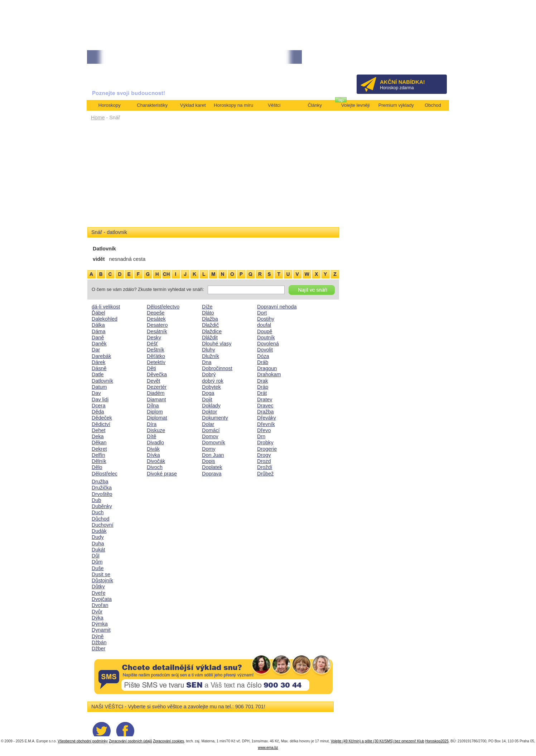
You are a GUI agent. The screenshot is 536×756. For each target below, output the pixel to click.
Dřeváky (267, 418)
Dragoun (267, 368)
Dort (262, 313)
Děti (151, 368)
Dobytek (211, 387)
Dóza (263, 356)
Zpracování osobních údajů (131, 741)
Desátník (157, 331)
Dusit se (101, 574)
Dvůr (97, 612)
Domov (210, 436)
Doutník (266, 338)
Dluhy (209, 350)
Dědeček (102, 418)
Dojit (207, 399)
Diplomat (157, 418)
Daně (98, 338)
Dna (207, 362)
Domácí (211, 430)
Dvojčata (102, 599)
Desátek (156, 319)
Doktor (209, 412)
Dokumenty (215, 418)
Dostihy (266, 319)
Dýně (98, 636)
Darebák (101, 356)
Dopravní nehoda (277, 307)
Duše (98, 568)
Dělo (97, 467)
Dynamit (101, 630)
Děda (98, 412)
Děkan (99, 442)
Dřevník (266, 424)
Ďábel (98, 313)
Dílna (153, 406)
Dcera (98, 406)
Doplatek (212, 467)
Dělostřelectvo (163, 307)
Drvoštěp (102, 494)
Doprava (212, 474)
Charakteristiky (152, 105)
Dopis (209, 461)
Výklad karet (193, 105)
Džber (98, 649)
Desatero (157, 325)
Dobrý (209, 374)
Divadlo (155, 442)
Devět (154, 381)
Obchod (433, 105)
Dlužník (211, 356)
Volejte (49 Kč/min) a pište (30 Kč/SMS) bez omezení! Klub (378, 741)
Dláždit (210, 338)
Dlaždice (212, 331)
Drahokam (269, 374)
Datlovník (102, 381)
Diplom (155, 412)
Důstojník (102, 580)
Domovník (214, 442)
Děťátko (156, 356)
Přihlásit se (429, 59)
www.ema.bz (268, 748)
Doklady (211, 406)
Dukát (98, 550)
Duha (98, 544)
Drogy (264, 455)
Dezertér (157, 387)
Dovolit (265, 350)
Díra (152, 424)
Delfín (98, 455)
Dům (97, 562)
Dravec (265, 406)
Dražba (265, 412)
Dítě (151, 436)
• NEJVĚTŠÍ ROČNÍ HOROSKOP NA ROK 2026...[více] (218, 57)
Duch (98, 512)
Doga (208, 393)
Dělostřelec (105, 474)
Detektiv (156, 362)
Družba (100, 482)
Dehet (98, 430)
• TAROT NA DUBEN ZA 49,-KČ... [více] (125, 57)
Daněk (99, 344)
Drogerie (267, 449)
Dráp (263, 387)
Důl (96, 556)
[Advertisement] (213, 176)
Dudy (98, 537)
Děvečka (157, 374)
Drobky (265, 442)
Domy (209, 449)
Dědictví (101, 424)
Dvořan (100, 605)
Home (98, 118)
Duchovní (103, 525)
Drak (262, 381)
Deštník (156, 350)
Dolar (208, 424)
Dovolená (268, 344)
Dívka (153, 455)
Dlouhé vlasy (217, 344)
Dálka (98, 325)
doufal (264, 325)
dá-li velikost (106, 307)
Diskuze (156, 430)
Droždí (265, 467)
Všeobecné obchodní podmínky (83, 741)
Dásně (99, 368)
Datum (99, 387)
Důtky (98, 587)
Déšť (152, 344)
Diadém (156, 393)
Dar (96, 350)
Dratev (265, 399)
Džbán (99, 642)
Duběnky (102, 506)
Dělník (99, 461)
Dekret (99, 449)
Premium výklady (396, 105)
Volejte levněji (356, 105)
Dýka (98, 618)
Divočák (156, 461)
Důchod (101, 519)
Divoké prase (162, 474)
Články (315, 105)
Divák (153, 449)
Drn (261, 436)
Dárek (98, 362)
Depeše (156, 313)
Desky (154, 338)
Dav (96, 393)
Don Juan (213, 455)
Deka (98, 436)
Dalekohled (105, 319)
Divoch (155, 467)
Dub (96, 500)
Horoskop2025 (437, 741)
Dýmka (100, 624)
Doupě (265, 331)
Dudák (99, 531)
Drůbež (265, 474)
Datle (98, 374)
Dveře (98, 593)
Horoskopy (110, 105)
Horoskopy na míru (233, 105)
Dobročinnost (217, 368)
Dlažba (210, 319)
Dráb (263, 362)
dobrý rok (213, 381)
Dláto (208, 313)
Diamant (156, 399)
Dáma (98, 331)
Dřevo (264, 430)
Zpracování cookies (168, 741)
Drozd (264, 461)
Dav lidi (100, 399)
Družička (102, 488)
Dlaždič (210, 325)
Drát (262, 393)
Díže (207, 307)
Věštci (274, 105)
